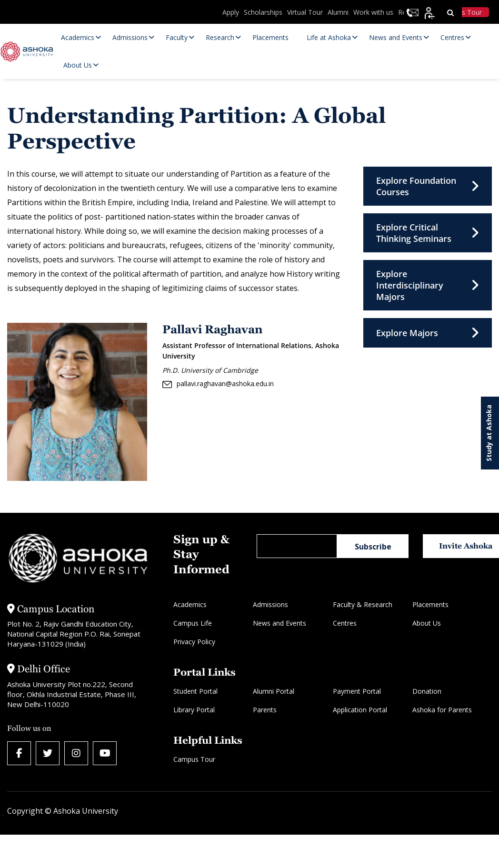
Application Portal (360, 710)
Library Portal (194, 710)
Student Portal (195, 691)
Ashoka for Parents (442, 710)
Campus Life (193, 623)
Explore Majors (428, 333)
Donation (427, 691)
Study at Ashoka (489, 433)
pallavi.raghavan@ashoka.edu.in (218, 384)
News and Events (279, 623)
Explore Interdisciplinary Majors (428, 285)
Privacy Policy (194, 642)
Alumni (338, 12)
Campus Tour (194, 759)
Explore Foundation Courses (428, 186)
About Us (427, 623)
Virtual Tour (305, 12)
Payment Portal (357, 691)
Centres (345, 623)
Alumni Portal (274, 691)
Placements (430, 604)
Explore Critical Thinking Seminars (428, 233)
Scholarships (263, 12)
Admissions (270, 604)
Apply (231, 12)
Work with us (373, 12)
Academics (190, 604)
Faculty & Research (363, 604)
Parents (265, 710)
